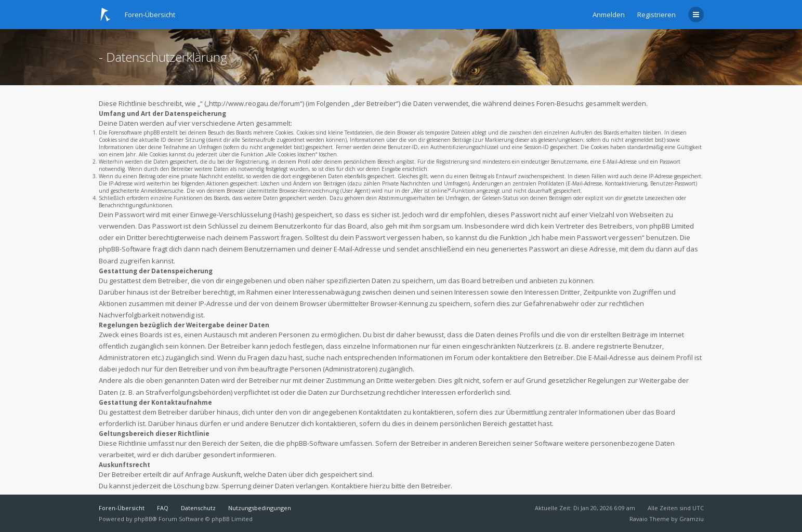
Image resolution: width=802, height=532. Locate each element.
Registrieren (656, 15)
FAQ (163, 508)
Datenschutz (198, 508)
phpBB (143, 519)
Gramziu (692, 519)
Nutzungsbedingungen (260, 508)
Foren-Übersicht (122, 508)
